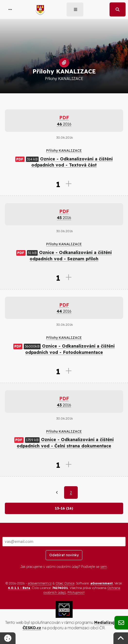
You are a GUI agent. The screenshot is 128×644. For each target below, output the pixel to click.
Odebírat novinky (64, 555)
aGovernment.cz (40, 583)
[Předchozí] (57, 493)
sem (104, 567)
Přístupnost (76, 592)
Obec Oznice (65, 583)
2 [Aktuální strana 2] (71, 493)
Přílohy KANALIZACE (64, 151)
